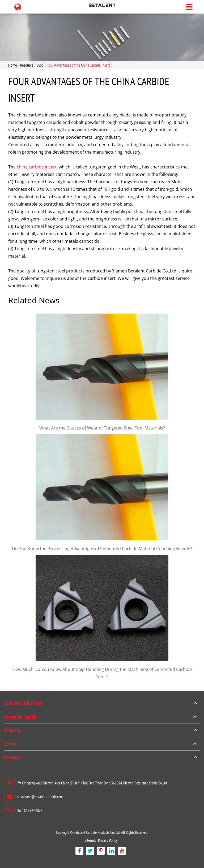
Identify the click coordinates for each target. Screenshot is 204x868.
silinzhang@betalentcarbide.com (33, 797)
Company (12, 730)
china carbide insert (37, 167)
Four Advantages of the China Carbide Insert (78, 65)
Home (13, 65)
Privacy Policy (108, 840)
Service (10, 744)
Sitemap (90, 840)
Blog (40, 65)
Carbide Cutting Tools (24, 703)
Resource (27, 65)
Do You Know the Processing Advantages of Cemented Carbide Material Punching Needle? (102, 549)
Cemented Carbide (21, 717)
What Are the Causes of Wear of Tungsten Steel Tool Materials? (102, 428)
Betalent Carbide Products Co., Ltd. (97, 832)
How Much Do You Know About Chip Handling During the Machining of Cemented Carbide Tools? (102, 673)
